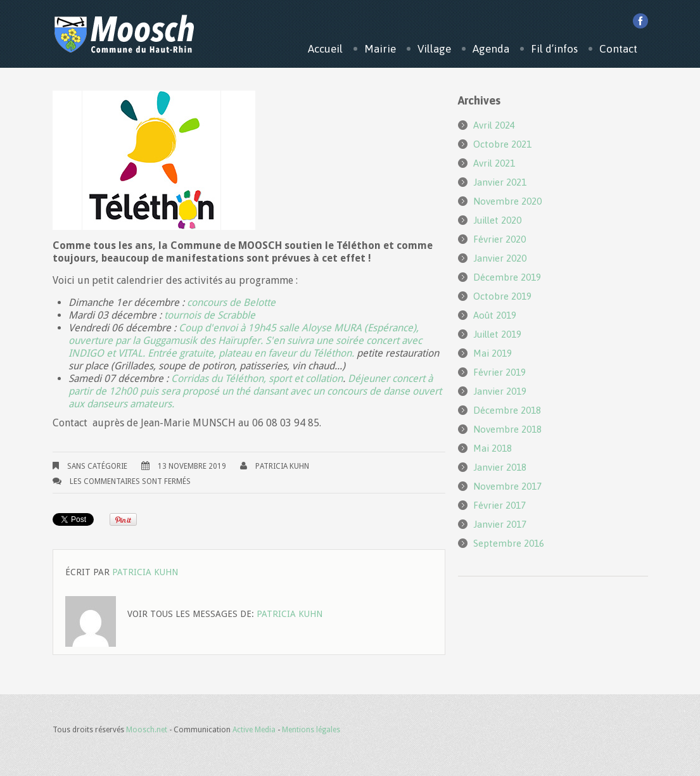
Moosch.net (147, 730)
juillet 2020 (497, 220)
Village (434, 49)
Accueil (325, 49)
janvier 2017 (500, 524)
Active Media (254, 730)
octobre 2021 (502, 144)
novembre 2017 (507, 486)
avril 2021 (494, 163)
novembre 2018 (507, 429)
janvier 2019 (500, 391)
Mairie (380, 49)
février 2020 (500, 239)
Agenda (491, 49)
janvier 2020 (500, 258)
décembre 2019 (507, 277)
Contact (618, 49)
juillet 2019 (497, 334)
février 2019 (500, 372)
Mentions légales (311, 730)
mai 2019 (493, 353)
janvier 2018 (500, 467)
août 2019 (495, 315)
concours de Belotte (231, 302)
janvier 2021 (500, 182)
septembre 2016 (509, 543)
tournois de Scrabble (208, 315)
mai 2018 (493, 448)
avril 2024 (494, 125)
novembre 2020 (507, 201)
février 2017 (500, 505)
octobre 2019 (502, 296)
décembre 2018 (507, 410)
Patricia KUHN (282, 466)
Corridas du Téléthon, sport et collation (256, 378)
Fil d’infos (554, 49)
